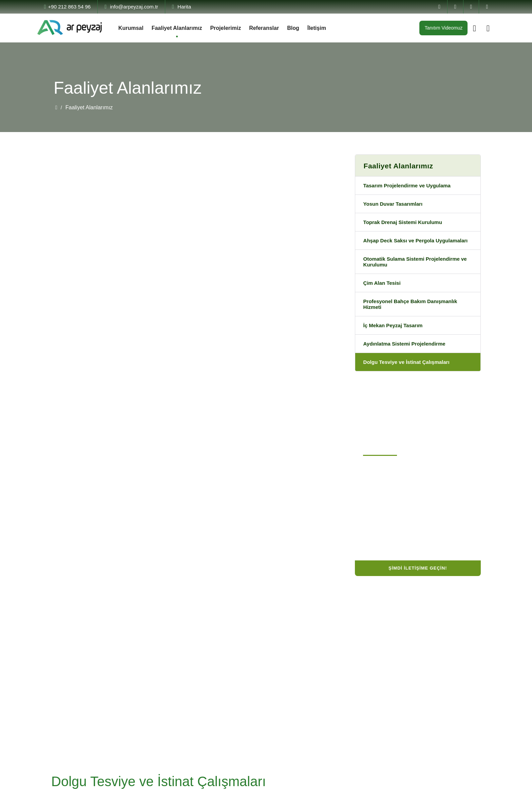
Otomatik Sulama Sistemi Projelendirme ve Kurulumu (416, 272)
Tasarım (205, 646)
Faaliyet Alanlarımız (180, 28)
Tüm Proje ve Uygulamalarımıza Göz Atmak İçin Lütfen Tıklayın (148, 398)
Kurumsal (131, 28)
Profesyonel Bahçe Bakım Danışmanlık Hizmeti (414, 316)
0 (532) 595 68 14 (387, 516)
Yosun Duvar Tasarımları (395, 205)
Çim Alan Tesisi (383, 294)
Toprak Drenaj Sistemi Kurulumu (406, 224)
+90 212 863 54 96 (70, 7)
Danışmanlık (211, 679)
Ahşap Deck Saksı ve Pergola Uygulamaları (401, 246)
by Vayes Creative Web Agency (444, 788)
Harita (199, 7)
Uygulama (208, 668)
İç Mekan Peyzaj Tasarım (396, 338)
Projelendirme (213, 657)
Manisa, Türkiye (387, 549)
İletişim (328, 28)
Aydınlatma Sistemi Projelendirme (409, 357)
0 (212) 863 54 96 (388, 504)
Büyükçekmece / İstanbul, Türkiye (408, 493)
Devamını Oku (70, 705)
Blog (304, 28)
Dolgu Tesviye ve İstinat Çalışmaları (410, 376)
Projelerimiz (232, 28)
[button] (186, 320)
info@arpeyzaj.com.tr (142, 7)
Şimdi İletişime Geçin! (418, 582)
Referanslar (273, 28)
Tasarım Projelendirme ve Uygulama (412, 186)
